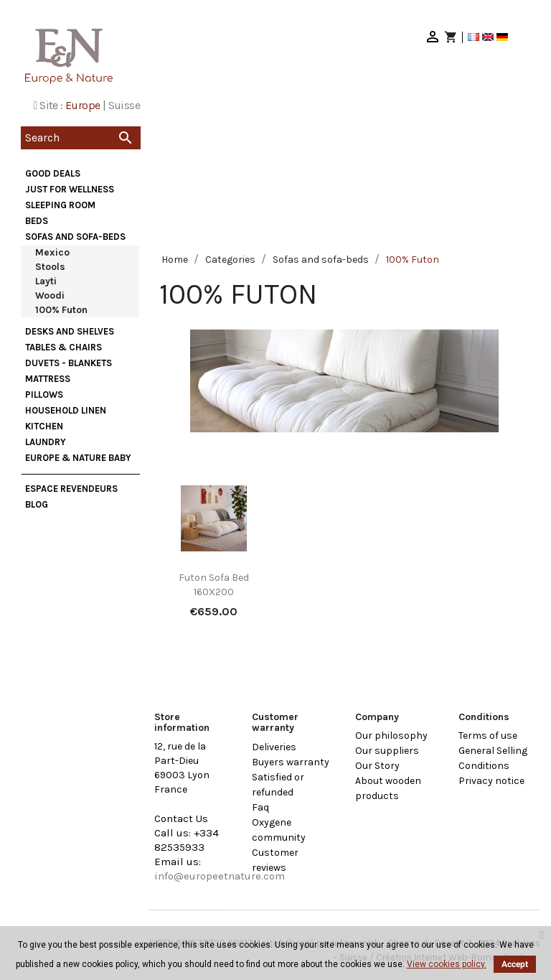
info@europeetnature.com (220, 876)
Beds (37, 221)
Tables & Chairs (63, 347)
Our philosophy (391, 736)
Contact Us (181, 818)
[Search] (81, 138)
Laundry (46, 442)
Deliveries (274, 747)
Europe (83, 105)
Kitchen (44, 426)
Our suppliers (387, 751)
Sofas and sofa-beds (75, 237)
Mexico (52, 252)
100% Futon (61, 310)
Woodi (50, 295)
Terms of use (488, 736)
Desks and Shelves (70, 331)
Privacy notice (491, 781)
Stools (50, 267)
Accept (515, 964)
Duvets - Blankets (69, 363)
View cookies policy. (447, 964)
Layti (46, 281)
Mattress (48, 379)
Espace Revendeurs (71, 489)
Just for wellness (70, 189)
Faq (260, 807)
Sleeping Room (60, 205)
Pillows (44, 395)
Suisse (124, 105)
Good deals (53, 173)
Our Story (377, 766)
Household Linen (66, 410)
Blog (37, 504)
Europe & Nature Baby (78, 458)
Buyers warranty (291, 762)
